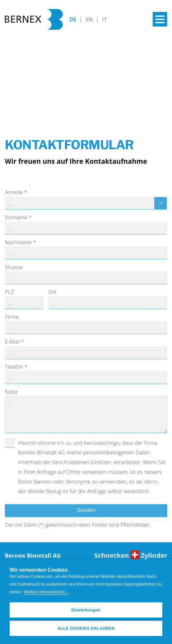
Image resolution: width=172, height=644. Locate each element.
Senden (86, 518)
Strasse (14, 274)
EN (90, 19)
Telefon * (16, 374)
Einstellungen (86, 610)
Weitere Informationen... (46, 592)
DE (73, 19)
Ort (52, 299)
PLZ (9, 299)
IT (105, 19)
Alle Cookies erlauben (86, 628)
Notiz (11, 399)
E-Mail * (14, 349)
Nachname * (20, 249)
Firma (12, 324)
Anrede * (16, 199)
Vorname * (18, 224)
